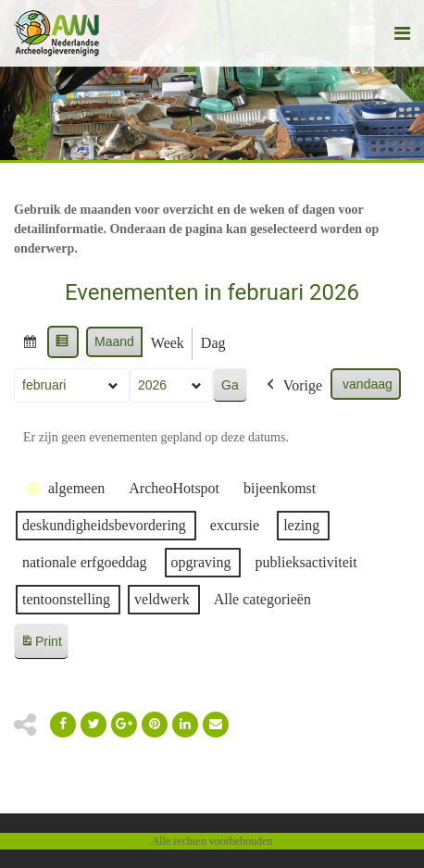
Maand (114, 341)
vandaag (368, 384)
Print (41, 645)
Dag (213, 343)
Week (168, 343)
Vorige (293, 386)
